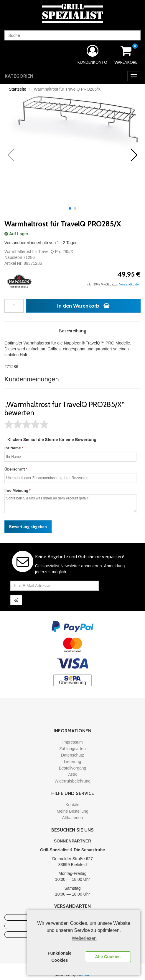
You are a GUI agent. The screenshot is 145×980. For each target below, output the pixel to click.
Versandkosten (130, 284)
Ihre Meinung (16, 490)
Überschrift (15, 469)
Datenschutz (72, 755)
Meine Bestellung (72, 811)
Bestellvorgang (73, 768)
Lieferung (72, 762)
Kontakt (72, 805)
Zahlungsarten (72, 749)
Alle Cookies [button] (108, 957)
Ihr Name (13, 448)
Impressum (72, 742)
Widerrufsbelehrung (72, 781)
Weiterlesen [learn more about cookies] (84, 938)
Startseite (18, 89)
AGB (72, 775)
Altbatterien (73, 818)
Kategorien (19, 76)
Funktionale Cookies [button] (60, 957)
